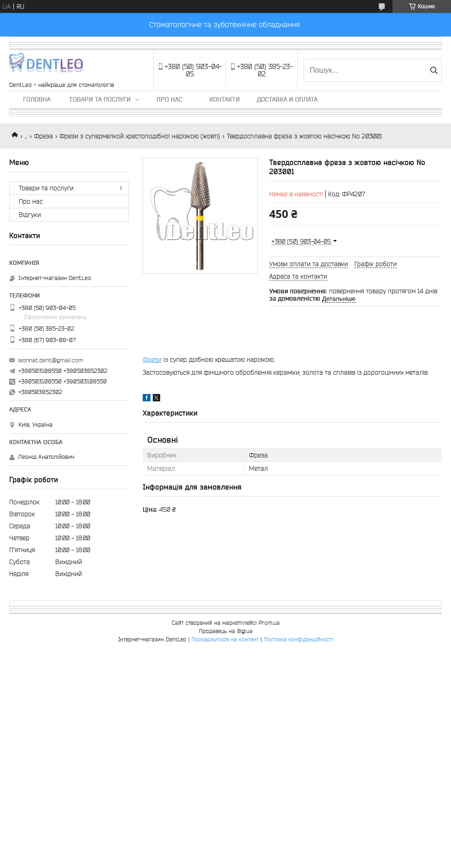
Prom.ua (269, 623)
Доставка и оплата (287, 99)
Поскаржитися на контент (225, 639)
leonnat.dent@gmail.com (51, 360)
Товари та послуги (100, 99)
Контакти (225, 99)
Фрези (152, 360)
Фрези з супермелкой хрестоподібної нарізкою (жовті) (140, 136)
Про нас (169, 99)
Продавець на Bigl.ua (226, 631)
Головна (37, 99)
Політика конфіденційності (298, 639)
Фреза (43, 136)
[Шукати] (434, 70)
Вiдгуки (30, 215)
